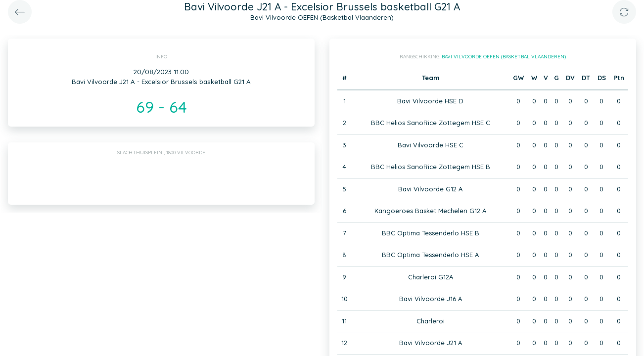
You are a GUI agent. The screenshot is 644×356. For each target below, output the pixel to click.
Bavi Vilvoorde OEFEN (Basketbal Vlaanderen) (504, 57)
